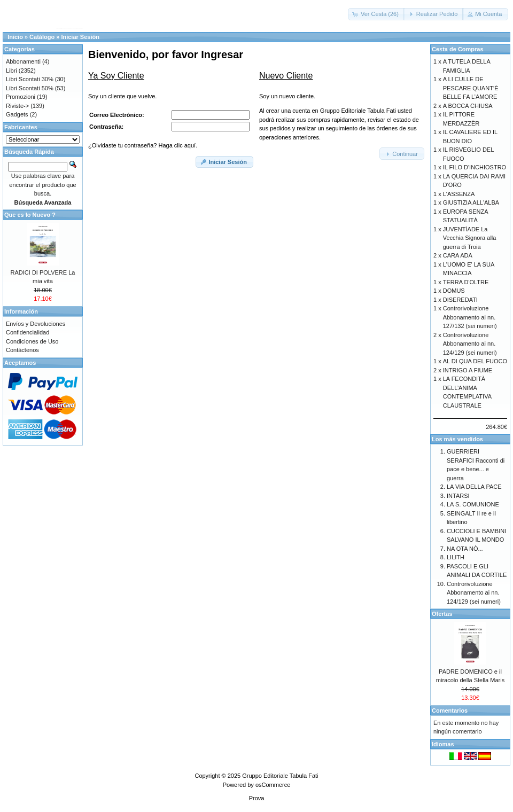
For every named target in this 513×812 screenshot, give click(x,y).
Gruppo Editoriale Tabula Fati (280, 776)
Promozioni (21, 97)
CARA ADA (458, 255)
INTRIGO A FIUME (468, 370)
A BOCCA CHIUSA (468, 106)
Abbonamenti (23, 61)
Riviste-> (17, 106)
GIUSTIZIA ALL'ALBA (471, 202)
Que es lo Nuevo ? (30, 215)
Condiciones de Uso (32, 341)
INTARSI (458, 496)
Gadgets (17, 114)
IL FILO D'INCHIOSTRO (475, 167)
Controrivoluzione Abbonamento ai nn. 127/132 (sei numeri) (470, 317)
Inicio (15, 37)
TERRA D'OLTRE (466, 282)
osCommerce (273, 785)
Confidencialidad (28, 332)
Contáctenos (22, 350)
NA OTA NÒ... (465, 549)
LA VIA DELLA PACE (474, 487)
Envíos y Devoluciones (36, 324)
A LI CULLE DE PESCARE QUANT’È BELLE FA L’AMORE (471, 88)
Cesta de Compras (458, 49)
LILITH (456, 557)
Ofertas (442, 614)
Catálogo (42, 37)
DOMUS (454, 291)
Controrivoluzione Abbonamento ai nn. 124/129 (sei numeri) (470, 344)
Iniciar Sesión (80, 37)
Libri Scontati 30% (30, 79)
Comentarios (450, 710)
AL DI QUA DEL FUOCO (475, 361)
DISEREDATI (460, 300)
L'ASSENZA (459, 194)
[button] (376, 14)
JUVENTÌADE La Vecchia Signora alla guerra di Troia (470, 238)
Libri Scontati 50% (30, 88)
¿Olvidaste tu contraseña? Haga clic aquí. (143, 145)
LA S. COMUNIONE (473, 504)
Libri (11, 71)
